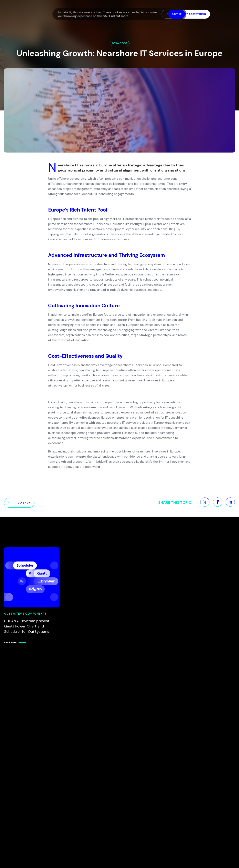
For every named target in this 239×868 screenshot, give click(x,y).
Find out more (119, 16)
